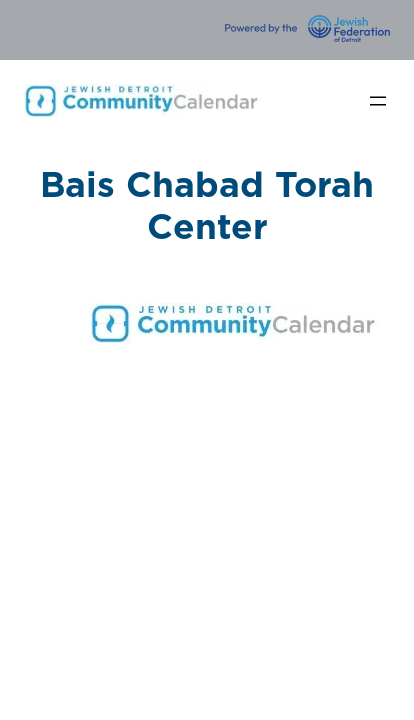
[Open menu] (378, 101)
